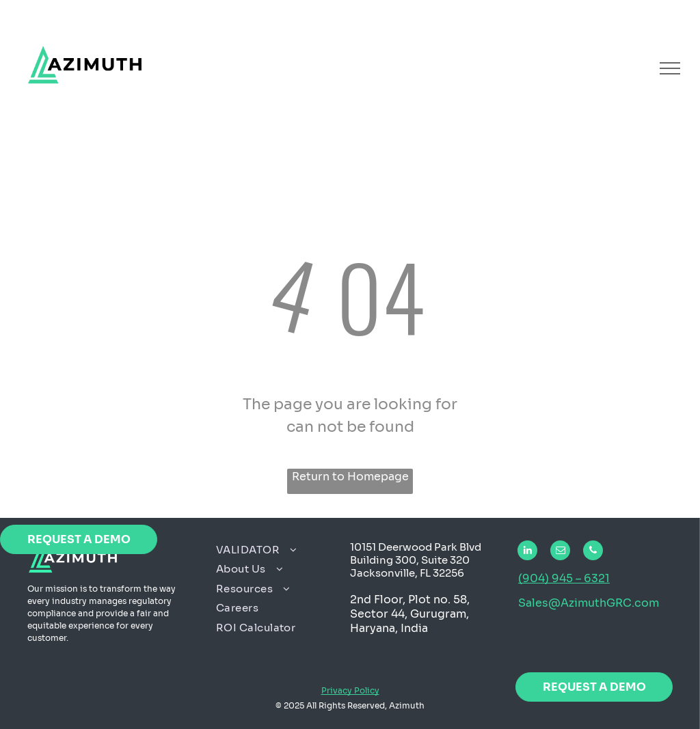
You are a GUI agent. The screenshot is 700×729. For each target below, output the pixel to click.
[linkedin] (527, 552)
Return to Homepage (350, 477)
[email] (560, 552)
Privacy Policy (350, 690)
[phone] (593, 552)
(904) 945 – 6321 (564, 578)
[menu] (670, 68)
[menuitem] (278, 550)
